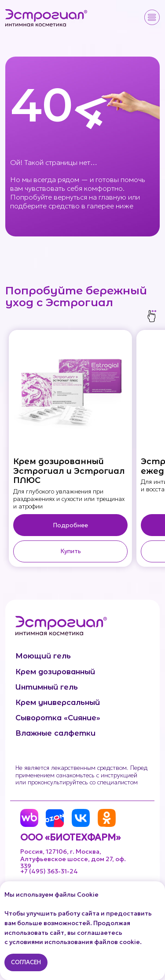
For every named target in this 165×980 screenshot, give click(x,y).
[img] (47, 18)
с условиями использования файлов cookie (72, 942)
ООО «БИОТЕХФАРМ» (70, 837)
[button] (152, 17)
